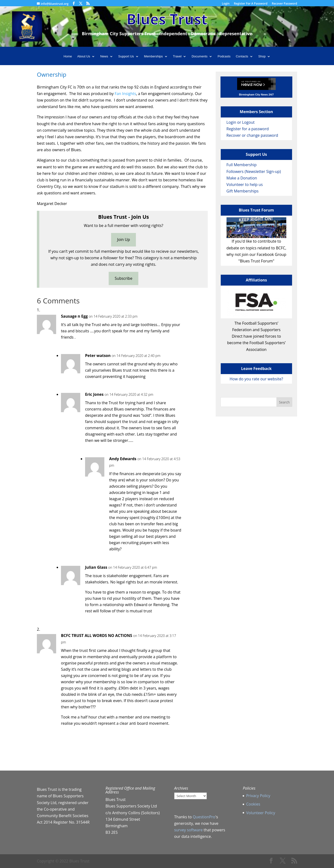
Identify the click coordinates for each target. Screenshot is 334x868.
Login (226, 4)
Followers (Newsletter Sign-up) (254, 171)
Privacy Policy (258, 796)
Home (68, 56)
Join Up (124, 239)
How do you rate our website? (256, 379)
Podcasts (224, 56)
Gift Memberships (243, 191)
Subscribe (124, 278)
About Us (84, 56)
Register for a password (248, 129)
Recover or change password (252, 135)
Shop (262, 56)
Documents (200, 56)
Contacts (242, 56)
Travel (177, 56)
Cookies (253, 804)
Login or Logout (241, 122)
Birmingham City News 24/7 (256, 95)
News (104, 56)
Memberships (154, 56)
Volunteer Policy (261, 813)
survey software (188, 830)
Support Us (126, 56)
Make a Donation (242, 178)
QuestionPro (204, 817)
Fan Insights (125, 94)
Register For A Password (250, 4)
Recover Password (284, 4)
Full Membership (242, 165)
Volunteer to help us (245, 185)
